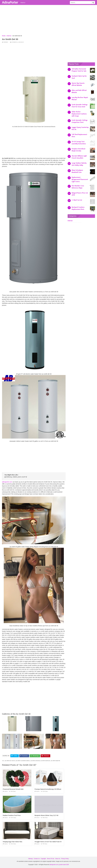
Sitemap (30, 859)
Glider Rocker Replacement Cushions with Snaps (79, 114)
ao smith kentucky (45, 761)
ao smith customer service (23, 761)
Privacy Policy (65, 859)
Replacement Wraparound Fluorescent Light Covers (80, 179)
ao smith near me (56, 761)
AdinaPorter (10, 2)
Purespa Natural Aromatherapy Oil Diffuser (48, 789)
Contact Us (37, 859)
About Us (58, 859)
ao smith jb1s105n (35, 761)
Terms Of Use (51, 859)
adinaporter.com (7, 482)
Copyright (43, 859)
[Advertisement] (48, 21)
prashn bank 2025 (64, 865)
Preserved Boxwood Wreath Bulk (13, 789)
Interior (23, 3)
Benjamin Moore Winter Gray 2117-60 (46, 815)
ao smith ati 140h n (10, 761)
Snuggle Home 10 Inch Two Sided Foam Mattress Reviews (53, 842)
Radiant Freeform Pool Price (12, 815)
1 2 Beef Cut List (77, 200)
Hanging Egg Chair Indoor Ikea (12, 842)
